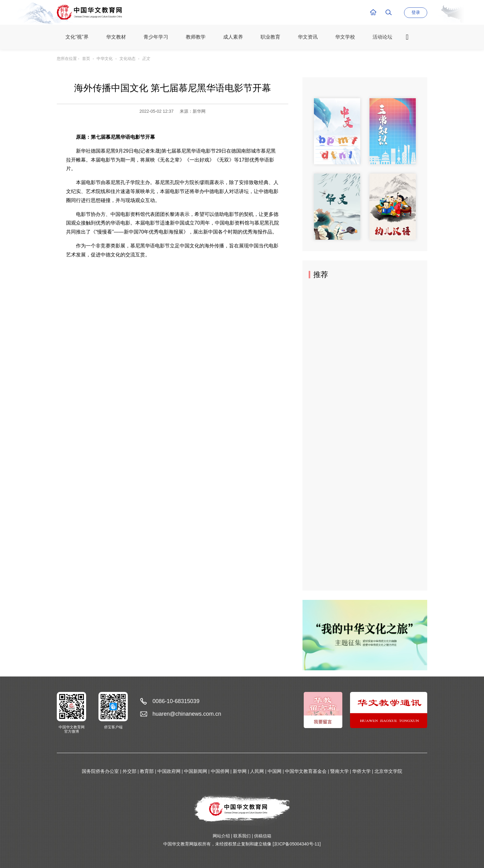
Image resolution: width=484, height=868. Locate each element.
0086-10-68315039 (176, 701)
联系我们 (242, 836)
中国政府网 (169, 771)
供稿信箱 (263, 836)
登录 (416, 12)
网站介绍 (221, 836)
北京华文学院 (388, 771)
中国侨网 (220, 771)
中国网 (275, 771)
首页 (86, 59)
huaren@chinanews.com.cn (187, 714)
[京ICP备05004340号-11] (297, 844)
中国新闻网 (196, 771)
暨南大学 (340, 771)
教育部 (147, 771)
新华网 (240, 771)
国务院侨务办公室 (100, 771)
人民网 (257, 771)
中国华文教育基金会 (306, 771)
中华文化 (105, 59)
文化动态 (127, 59)
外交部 (129, 771)
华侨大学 (361, 771)
